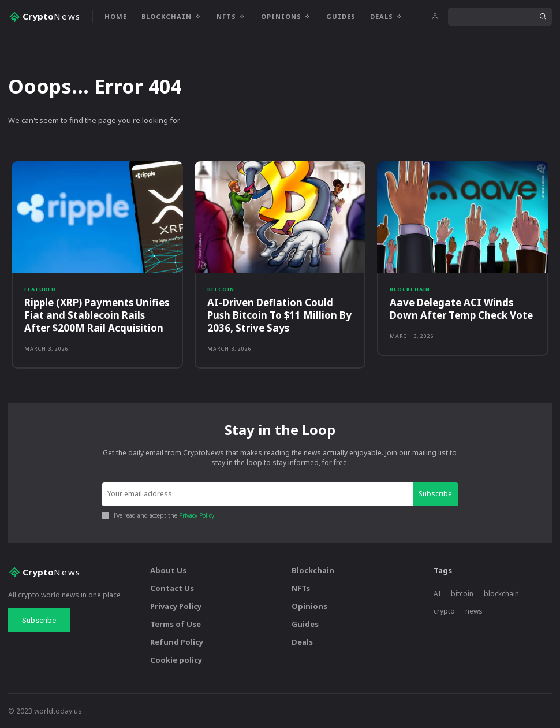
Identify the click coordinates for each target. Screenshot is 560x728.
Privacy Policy (197, 515)
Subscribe (436, 494)
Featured (40, 289)
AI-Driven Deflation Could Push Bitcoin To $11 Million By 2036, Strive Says (279, 315)
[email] (257, 494)
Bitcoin (221, 289)
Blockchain (410, 289)
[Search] (543, 17)
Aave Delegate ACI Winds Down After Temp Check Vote (461, 309)
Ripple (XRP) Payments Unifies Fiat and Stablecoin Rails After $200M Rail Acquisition (96, 315)
